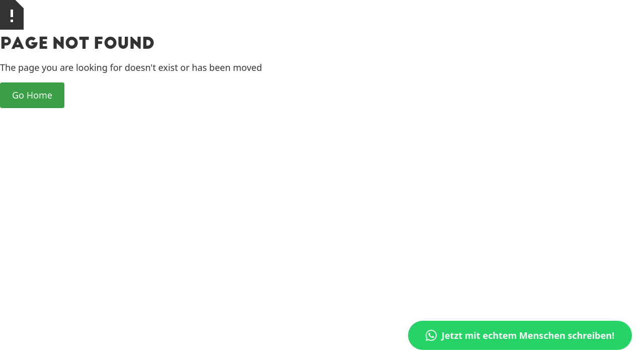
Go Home (32, 95)
